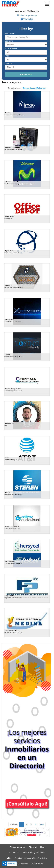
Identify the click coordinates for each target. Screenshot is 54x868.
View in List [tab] (27, 19)
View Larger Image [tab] (27, 15)
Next (42, 824)
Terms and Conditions (19, 864)
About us (33, 847)
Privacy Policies (37, 864)
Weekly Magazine (17, 847)
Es (9, 858)
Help (42, 847)
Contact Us (14, 852)
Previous (14, 824)
